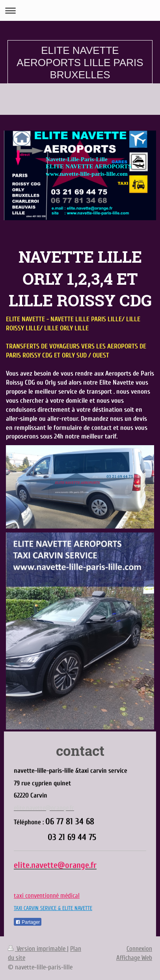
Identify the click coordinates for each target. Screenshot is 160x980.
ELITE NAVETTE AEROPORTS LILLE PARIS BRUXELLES (80, 63)
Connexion (139, 949)
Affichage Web (134, 958)
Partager (28, 922)
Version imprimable (37, 949)
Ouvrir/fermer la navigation (80, 10)
